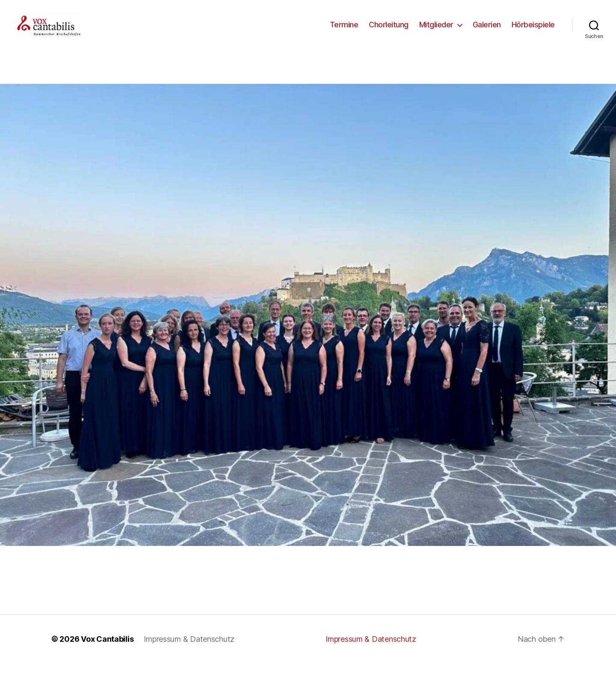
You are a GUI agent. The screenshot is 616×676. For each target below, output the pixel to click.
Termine (344, 31)
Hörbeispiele (533, 31)
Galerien (487, 31)
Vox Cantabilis (107, 652)
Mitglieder (436, 31)
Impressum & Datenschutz (189, 652)
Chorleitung (389, 31)
